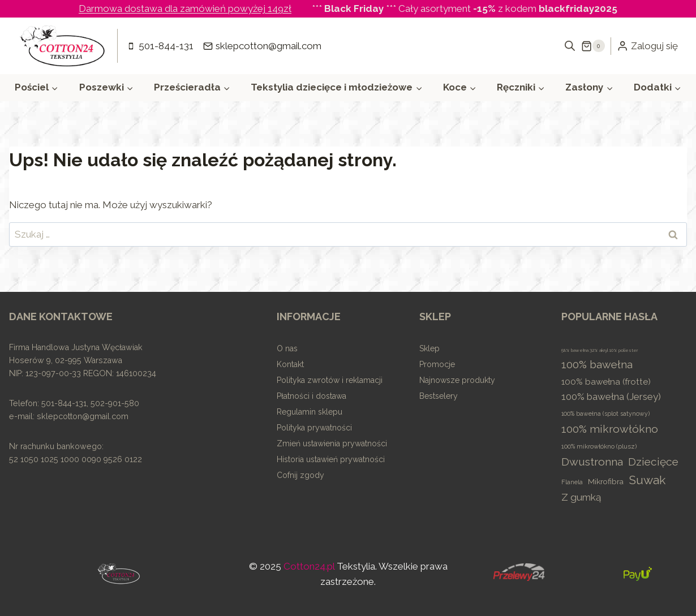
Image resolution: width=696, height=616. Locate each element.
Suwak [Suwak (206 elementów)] (647, 480)
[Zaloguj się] (647, 46)
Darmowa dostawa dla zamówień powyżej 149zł (185, 8)
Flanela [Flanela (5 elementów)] (572, 482)
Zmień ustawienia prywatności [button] (332, 443)
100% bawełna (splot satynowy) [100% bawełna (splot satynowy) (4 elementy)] (605, 413)
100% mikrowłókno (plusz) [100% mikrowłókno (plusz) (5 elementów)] (599, 447)
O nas (287, 348)
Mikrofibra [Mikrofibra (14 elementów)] (606, 481)
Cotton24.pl (309, 566)
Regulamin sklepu (310, 412)
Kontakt (290, 364)
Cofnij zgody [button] (300, 475)
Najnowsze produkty (457, 380)
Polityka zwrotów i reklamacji (330, 380)
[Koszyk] (593, 46)
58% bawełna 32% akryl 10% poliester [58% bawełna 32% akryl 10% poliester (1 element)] (600, 350)
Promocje (437, 364)
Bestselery (439, 396)
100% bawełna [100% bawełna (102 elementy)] (597, 365)
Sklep (429, 348)
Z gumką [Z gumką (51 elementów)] (581, 497)
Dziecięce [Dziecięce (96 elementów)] (653, 462)
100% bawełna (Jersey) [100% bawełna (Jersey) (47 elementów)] (611, 397)
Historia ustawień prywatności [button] (331, 459)
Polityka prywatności (314, 428)
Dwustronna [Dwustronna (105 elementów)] (592, 462)
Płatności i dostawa (312, 396)
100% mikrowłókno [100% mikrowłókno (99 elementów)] (610, 429)
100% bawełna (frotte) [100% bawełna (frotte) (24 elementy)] (606, 382)
